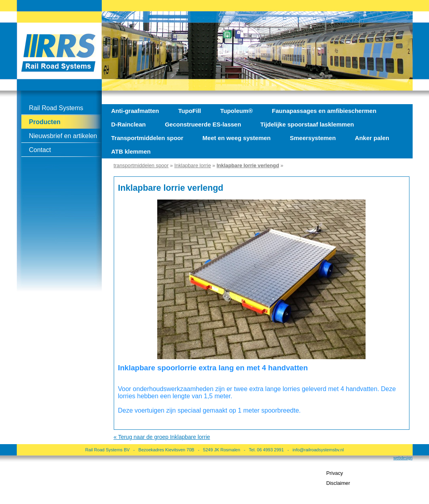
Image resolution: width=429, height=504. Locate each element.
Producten (45, 122)
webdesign (403, 458)
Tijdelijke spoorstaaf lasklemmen (307, 124)
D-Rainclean (129, 124)
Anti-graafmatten (135, 111)
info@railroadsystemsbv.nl (318, 450)
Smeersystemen (313, 138)
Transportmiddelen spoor (147, 138)
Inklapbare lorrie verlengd (248, 165)
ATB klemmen (131, 151)
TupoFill (190, 111)
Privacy (335, 473)
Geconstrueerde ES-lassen (203, 124)
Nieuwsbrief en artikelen (63, 136)
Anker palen (372, 138)
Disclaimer (338, 483)
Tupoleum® (237, 111)
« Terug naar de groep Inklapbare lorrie (162, 437)
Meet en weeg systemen (236, 138)
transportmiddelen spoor (141, 165)
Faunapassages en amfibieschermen (324, 111)
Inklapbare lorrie (193, 165)
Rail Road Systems (56, 108)
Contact (40, 150)
